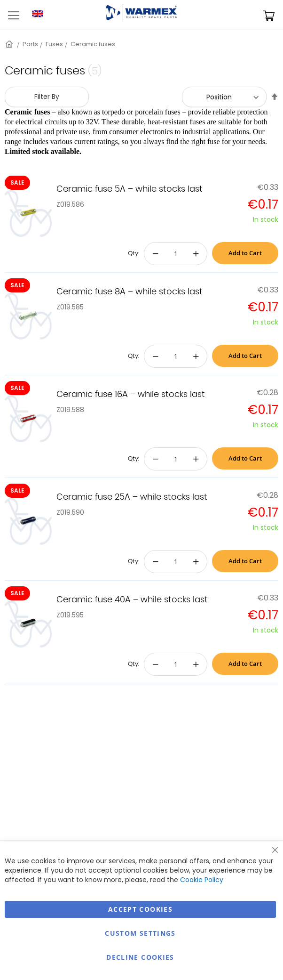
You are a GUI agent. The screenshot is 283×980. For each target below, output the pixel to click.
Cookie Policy (202, 880)
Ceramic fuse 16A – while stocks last (131, 395)
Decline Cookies (140, 957)
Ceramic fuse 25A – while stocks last (132, 497)
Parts (30, 44)
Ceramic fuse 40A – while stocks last (132, 600)
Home (10, 44)
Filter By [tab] (47, 97)
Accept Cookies (140, 909)
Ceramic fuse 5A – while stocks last (130, 189)
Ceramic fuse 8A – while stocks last (130, 292)
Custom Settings (140, 933)
